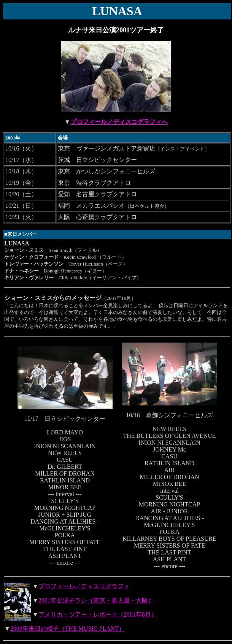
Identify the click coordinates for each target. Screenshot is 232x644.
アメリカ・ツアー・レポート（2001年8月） (98, 614)
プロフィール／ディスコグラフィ (84, 586)
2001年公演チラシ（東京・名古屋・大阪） (96, 600)
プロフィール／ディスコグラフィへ (119, 122)
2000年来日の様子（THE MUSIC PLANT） (68, 629)
